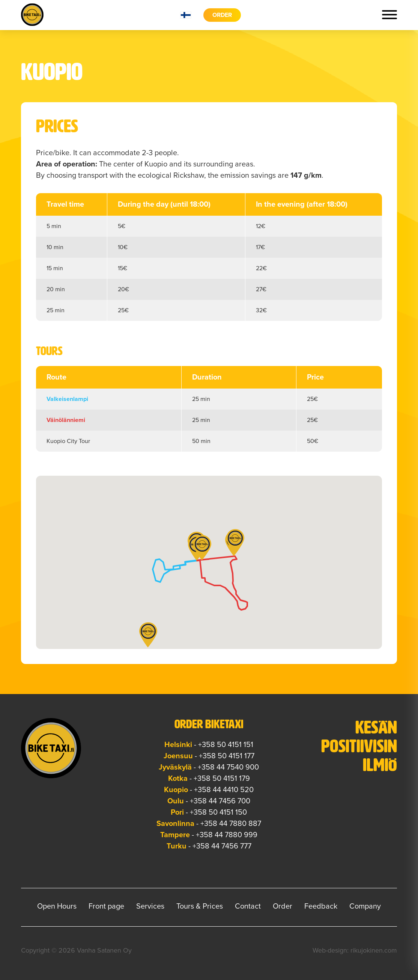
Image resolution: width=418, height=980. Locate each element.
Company (365, 906)
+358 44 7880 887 (231, 824)
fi (186, 15)
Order (222, 15)
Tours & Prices (200, 906)
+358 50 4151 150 (218, 812)
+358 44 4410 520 (224, 790)
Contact (248, 906)
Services (150, 906)
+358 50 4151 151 (226, 745)
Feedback (321, 906)
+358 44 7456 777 (222, 846)
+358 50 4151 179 (222, 779)
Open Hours (57, 906)
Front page (106, 906)
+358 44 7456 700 (220, 801)
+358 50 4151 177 (227, 756)
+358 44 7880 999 (227, 835)
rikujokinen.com (374, 950)
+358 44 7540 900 (228, 767)
